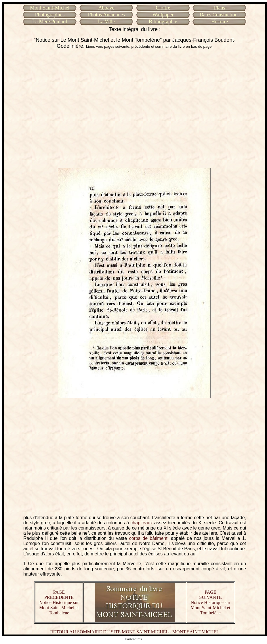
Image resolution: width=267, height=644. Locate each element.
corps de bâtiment (148, 538)
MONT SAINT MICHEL (196, 632)
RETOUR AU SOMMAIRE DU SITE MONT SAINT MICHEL (109, 632)
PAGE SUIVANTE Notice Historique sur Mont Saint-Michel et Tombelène (211, 602)
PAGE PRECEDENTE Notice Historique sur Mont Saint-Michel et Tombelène (59, 602)
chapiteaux (141, 523)
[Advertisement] (54, 109)
